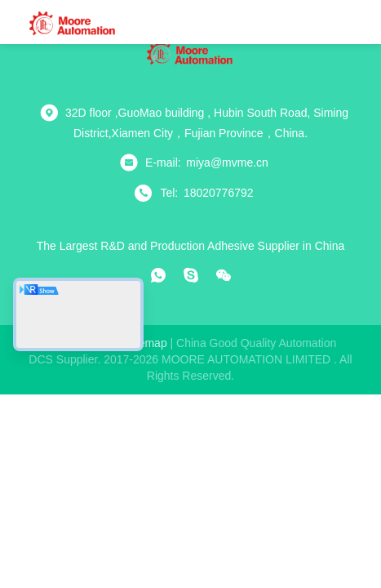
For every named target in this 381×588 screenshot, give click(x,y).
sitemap (146, 343)
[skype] (191, 275)
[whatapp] (158, 275)
